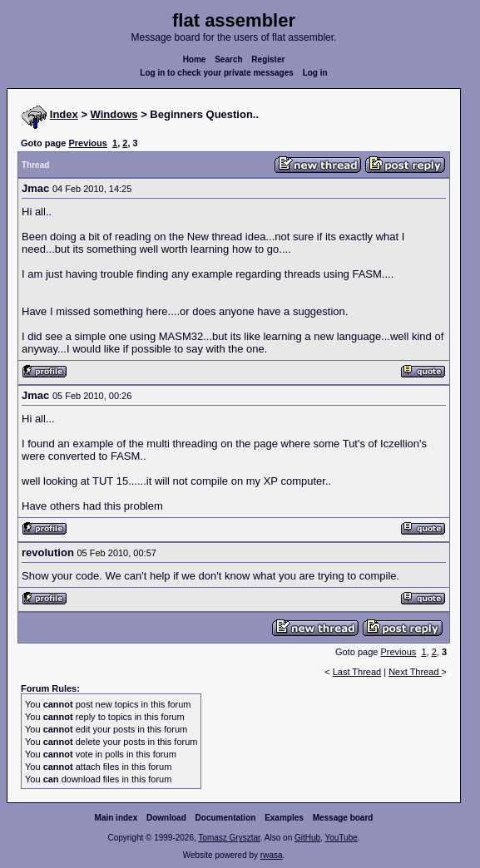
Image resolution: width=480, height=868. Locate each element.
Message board (343, 818)
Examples (284, 818)
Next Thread (415, 672)
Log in (315, 73)
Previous (87, 143)
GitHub (307, 838)
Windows (114, 114)
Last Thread (357, 672)
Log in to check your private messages (217, 73)
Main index (116, 818)
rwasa (272, 855)
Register (268, 59)
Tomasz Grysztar (229, 838)
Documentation (226, 818)
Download (166, 818)
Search (228, 59)
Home (195, 59)
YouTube (341, 838)
